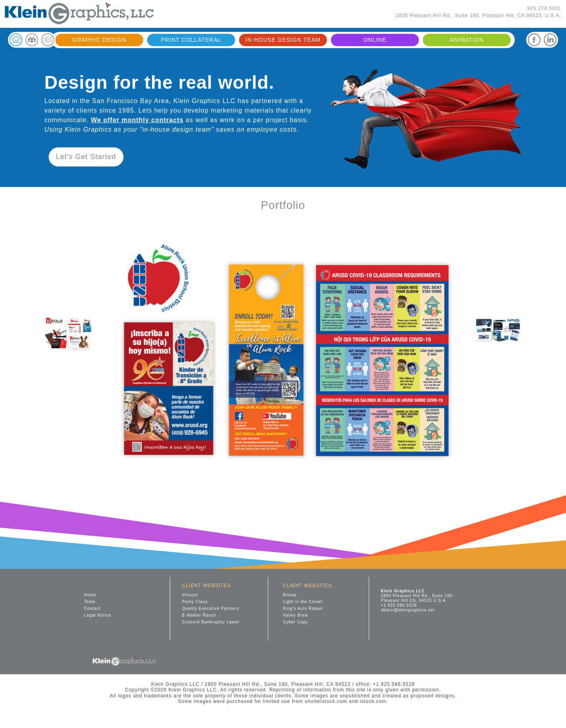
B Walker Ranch (199, 615)
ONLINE (375, 40)
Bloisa (290, 595)
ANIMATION (467, 40)
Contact (92, 608)
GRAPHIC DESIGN (99, 40)
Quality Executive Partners (211, 608)
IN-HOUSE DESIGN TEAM (283, 40)
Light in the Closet (303, 602)
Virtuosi (190, 595)
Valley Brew (296, 615)
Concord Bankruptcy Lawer (211, 622)
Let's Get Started (86, 157)
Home (90, 595)
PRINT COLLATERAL (191, 40)
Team (90, 602)
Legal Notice (98, 615)
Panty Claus (195, 602)
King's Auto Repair (303, 608)
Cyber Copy (296, 622)
